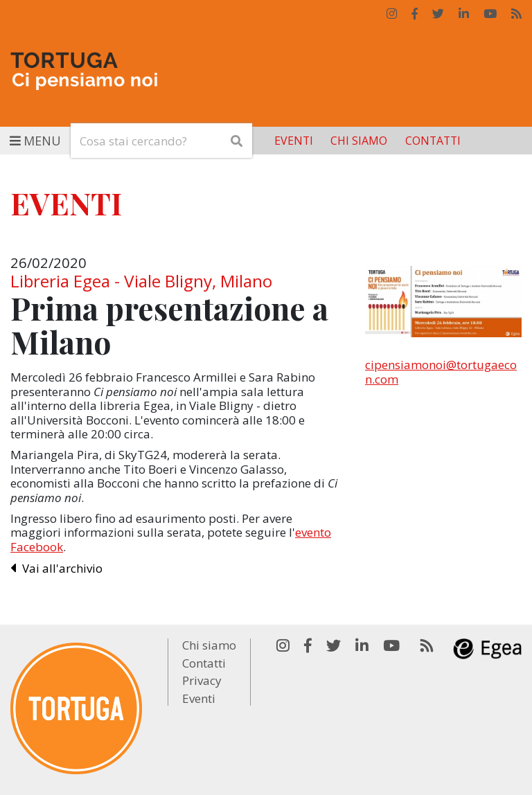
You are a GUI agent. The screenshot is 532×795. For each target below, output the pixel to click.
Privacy (202, 680)
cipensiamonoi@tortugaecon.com (441, 372)
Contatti (433, 141)
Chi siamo (359, 141)
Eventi (294, 141)
